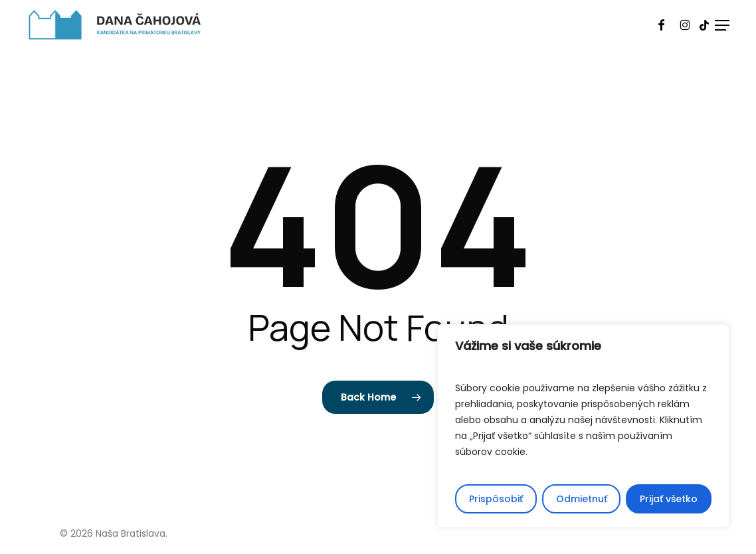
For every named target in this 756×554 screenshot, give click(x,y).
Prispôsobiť (496, 499)
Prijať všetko (669, 499)
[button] (722, 25)
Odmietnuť (582, 499)
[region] (583, 426)
